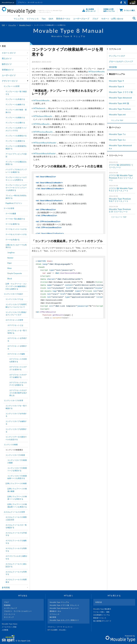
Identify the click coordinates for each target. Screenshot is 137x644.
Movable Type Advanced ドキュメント (64, 608)
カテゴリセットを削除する (17, 347)
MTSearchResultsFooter (45, 153)
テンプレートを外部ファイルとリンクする (16, 129)
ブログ (95, 19)
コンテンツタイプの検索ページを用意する (17, 469)
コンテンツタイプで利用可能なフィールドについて (16, 306)
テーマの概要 (11, 214)
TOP (3, 25)
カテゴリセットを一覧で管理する (17, 332)
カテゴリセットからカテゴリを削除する (18, 384)
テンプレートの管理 (12, 86)
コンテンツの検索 (11, 445)
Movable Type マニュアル (59, 602)
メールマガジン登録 (10, 627)
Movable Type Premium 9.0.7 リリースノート (120, 200)
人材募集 (6, 630)
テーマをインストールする (16, 229)
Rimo (10, 268)
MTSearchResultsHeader (45, 142)
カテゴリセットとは (15, 325)
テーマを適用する (13, 224)
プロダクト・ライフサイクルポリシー (18, 611)
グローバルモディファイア (121, 61)
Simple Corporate (15, 273)
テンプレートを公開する (15, 123)
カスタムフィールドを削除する (16, 550)
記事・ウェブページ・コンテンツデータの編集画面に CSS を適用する (16, 286)
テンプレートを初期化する (16, 136)
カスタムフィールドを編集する (16, 542)
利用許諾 (99, 602)
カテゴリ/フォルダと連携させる (17, 557)
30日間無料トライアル (103, 615)
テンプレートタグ (117, 56)
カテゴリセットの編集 (16, 354)
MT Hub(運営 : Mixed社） (58, 630)
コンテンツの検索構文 (14, 450)
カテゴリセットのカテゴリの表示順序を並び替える (18, 393)
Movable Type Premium (121, 109)
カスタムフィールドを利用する (16, 573)
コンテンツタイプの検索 (15, 455)
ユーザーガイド (9, 75)
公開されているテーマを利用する (16, 246)
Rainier (10, 258)
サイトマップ (9, 617)
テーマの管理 (9, 208)
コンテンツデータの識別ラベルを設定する (16, 438)
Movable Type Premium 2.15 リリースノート (120, 210)
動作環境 (53, 617)
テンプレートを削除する (15, 117)
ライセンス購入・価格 (102, 612)
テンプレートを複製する (15, 141)
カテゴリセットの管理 (14, 320)
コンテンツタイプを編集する (16, 423)
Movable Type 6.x (117, 140)
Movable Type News (11, 624)
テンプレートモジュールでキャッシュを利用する (16, 179)
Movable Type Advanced (120, 98)
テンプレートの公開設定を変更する (16, 163)
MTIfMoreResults (41, 124)
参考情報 (6, 587)
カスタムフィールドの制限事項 (16, 581)
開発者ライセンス (101, 618)
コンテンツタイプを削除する (16, 430)
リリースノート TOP (119, 217)
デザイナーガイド (10, 81)
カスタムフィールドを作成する (16, 534)
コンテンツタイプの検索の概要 (17, 461)
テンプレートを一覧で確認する (16, 93)
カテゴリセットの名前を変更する (18, 360)
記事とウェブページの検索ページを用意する (17, 498)
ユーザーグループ (81, 19)
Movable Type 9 (116, 81)
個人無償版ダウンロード (103, 621)
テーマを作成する (13, 240)
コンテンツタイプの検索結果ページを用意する (17, 477)
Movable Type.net (118, 114)
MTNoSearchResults (43, 116)
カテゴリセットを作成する (17, 339)
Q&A (51, 19)
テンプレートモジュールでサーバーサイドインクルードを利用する (16, 188)
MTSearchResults (97, 72)
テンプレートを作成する (15, 99)
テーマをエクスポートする (16, 234)
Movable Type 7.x (117, 134)
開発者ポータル (63, 19)
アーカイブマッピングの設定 (16, 155)
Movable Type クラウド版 (121, 92)
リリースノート (10, 614)
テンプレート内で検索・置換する (16, 111)
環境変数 (113, 67)
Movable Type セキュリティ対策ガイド (64, 620)
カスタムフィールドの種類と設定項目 (16, 518)
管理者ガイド (8, 70)
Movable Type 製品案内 (103, 609)
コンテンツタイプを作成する (16, 415)
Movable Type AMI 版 (119, 103)
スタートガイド (9, 53)
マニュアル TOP (117, 120)
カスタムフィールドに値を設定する (16, 565)
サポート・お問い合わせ (112, 19)
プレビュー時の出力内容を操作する (16, 197)
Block (10, 279)
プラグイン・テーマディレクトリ (30, 2)
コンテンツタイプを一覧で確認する (16, 407)
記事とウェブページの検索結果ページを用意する (17, 506)
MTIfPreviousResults (43, 131)
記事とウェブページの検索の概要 (17, 490)
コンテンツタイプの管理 (13, 400)
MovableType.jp (8, 2)
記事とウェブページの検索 (16, 483)
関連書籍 (7, 605)
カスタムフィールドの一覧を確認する (16, 526)
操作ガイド (7, 64)
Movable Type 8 (25, 25)
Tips (44, 19)
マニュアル (19, 19)
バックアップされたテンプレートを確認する (16, 171)
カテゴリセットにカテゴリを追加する (18, 368)
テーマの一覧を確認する (15, 219)
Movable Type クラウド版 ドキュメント (65, 605)
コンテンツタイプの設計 (13, 294)
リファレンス (33, 19)
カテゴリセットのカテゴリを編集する (18, 376)
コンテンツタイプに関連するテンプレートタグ (16, 314)
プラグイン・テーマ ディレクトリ (61, 627)
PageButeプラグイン (14, 203)
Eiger (10, 263)
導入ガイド (7, 58)
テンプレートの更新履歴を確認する (16, 147)
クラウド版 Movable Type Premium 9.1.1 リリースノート (121, 178)
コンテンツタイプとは (14, 299)
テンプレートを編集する (15, 104)
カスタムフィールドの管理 (14, 512)
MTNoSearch (39, 108)
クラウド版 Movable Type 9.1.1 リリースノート (121, 189)
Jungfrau (11, 253)
